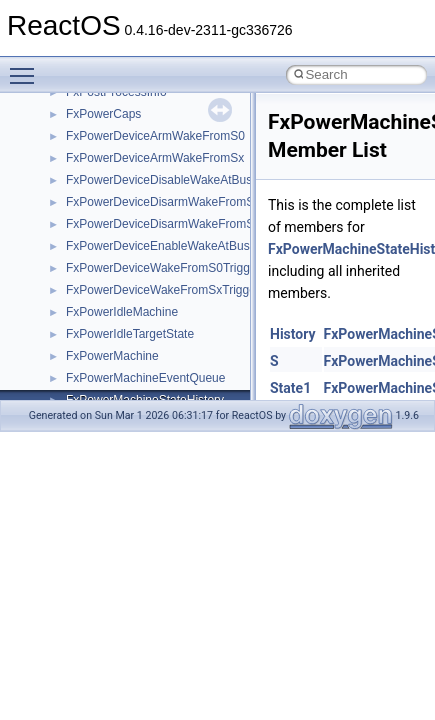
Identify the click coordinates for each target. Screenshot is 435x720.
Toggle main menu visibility (27, 67)
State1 (290, 388)
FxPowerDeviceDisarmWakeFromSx (163, 224)
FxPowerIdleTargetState (130, 334)
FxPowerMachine (112, 356)
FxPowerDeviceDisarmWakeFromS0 (163, 202)
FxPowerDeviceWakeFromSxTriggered (169, 290)
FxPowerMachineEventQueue (145, 378)
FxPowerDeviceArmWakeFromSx (155, 158)
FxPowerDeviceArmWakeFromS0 (155, 136)
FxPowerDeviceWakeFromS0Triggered (170, 268)
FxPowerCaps (103, 114)
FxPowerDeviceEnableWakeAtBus (158, 246)
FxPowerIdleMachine (122, 312)
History (293, 334)
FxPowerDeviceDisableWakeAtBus (159, 180)
